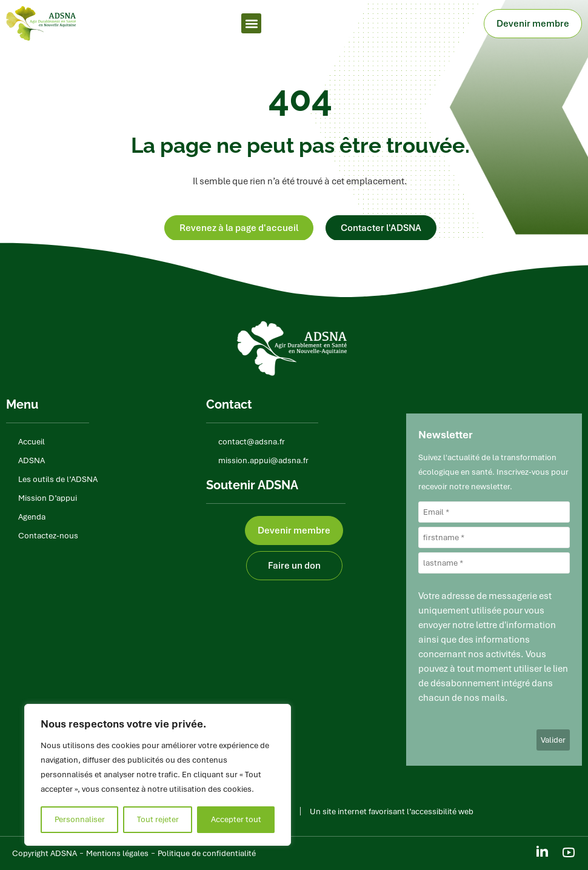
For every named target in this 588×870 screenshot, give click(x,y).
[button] (251, 23)
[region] (158, 775)
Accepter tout (236, 819)
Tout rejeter (158, 819)
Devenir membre (536, 24)
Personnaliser (80, 819)
